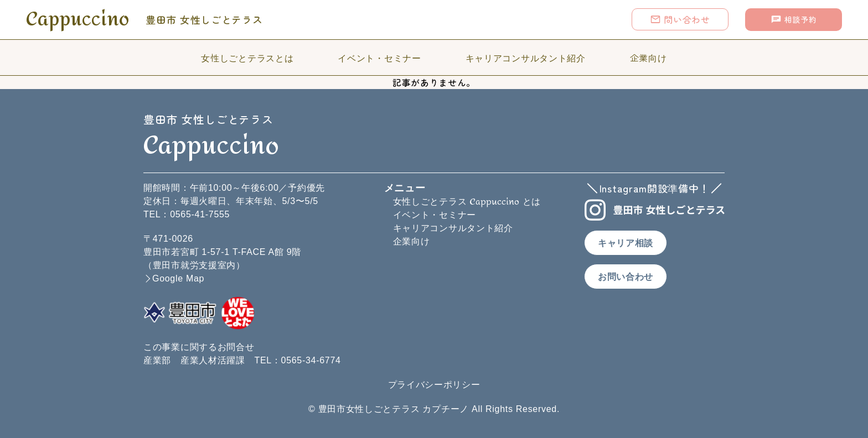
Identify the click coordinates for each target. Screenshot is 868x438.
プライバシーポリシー (434, 385)
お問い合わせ (626, 277)
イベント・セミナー (379, 58)
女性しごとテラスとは (247, 58)
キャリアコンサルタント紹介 (526, 58)
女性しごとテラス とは (467, 202)
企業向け (649, 58)
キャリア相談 (626, 243)
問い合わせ (680, 19)
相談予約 (794, 19)
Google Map (178, 278)
